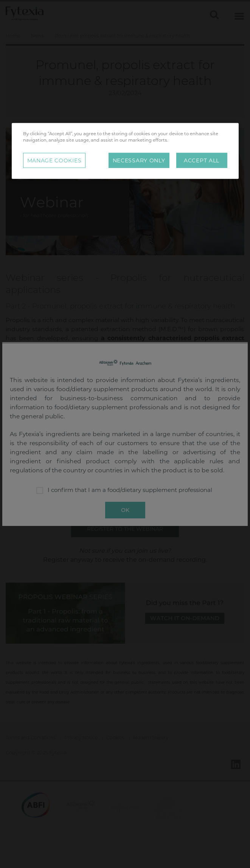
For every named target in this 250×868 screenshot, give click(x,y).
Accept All (202, 160)
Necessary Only (139, 160)
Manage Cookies (54, 160)
